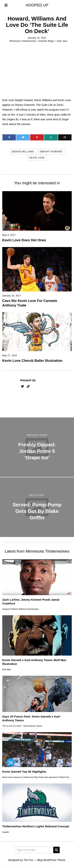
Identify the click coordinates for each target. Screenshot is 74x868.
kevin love (37, 158)
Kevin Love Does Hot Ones (24, 240)
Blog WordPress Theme (51, 860)
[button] (56, 850)
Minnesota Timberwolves (23, 41)
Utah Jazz (62, 41)
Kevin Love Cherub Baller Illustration (32, 361)
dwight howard (51, 152)
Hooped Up (28, 380)
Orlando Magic (46, 41)
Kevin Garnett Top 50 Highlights (24, 772)
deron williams (23, 152)
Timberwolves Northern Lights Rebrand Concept (36, 826)
